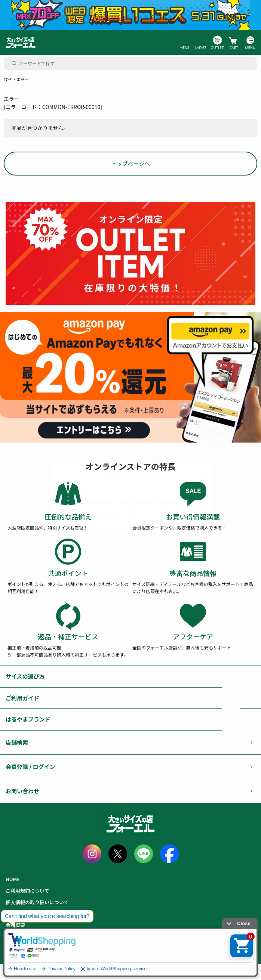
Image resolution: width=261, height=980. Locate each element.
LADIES (201, 48)
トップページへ (131, 163)
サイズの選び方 (25, 676)
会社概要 (15, 925)
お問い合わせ (22, 791)
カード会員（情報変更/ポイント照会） (48, 936)
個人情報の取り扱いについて (37, 902)
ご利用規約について (27, 891)
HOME (13, 879)
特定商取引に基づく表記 (32, 913)
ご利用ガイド (22, 698)
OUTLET (217, 48)
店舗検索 (17, 742)
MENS (184, 48)
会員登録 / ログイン (30, 767)
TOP (7, 79)
